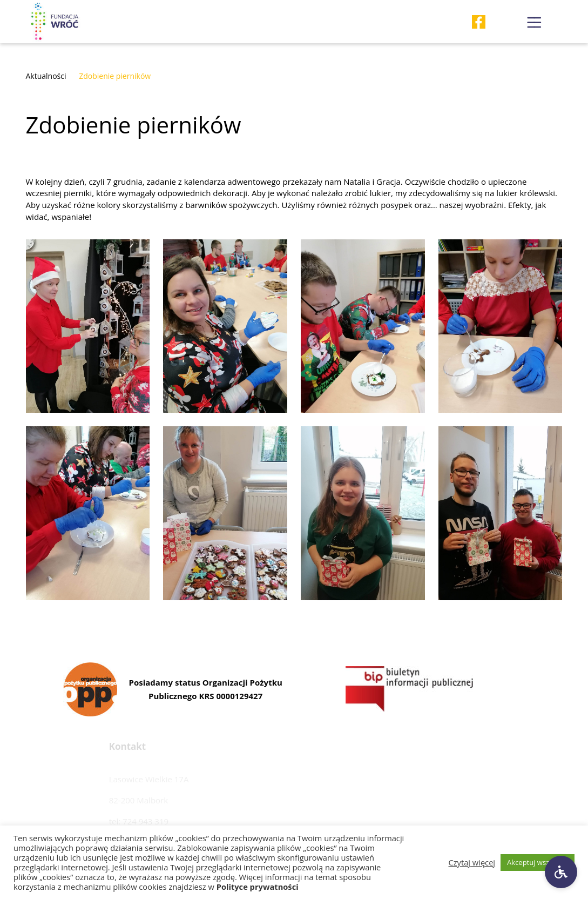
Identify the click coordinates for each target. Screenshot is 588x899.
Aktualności (46, 76)
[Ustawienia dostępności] (561, 872)
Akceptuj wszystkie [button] (538, 862)
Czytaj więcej (472, 862)
